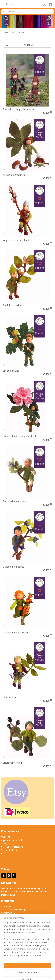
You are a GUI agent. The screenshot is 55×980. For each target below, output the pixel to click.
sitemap (42, 970)
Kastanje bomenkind (14, 175)
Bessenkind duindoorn (15, 632)
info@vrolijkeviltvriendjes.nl (17, 926)
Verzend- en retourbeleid (13, 847)
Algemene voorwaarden (13, 840)
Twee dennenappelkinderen (18, 109)
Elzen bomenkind (12, 763)
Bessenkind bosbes (13, 567)
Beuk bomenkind (12, 305)
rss (48, 970)
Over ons (6, 837)
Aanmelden (9, 954)
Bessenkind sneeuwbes (16, 501)
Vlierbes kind (10, 697)
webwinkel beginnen (16, 975)
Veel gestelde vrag (10, 850)
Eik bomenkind (11, 371)
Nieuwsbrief (9, 883)
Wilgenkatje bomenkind (16, 240)
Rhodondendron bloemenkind (19, 436)
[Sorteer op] (28, 45)
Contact (5, 853)
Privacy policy (8, 843)
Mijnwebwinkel (41, 975)
